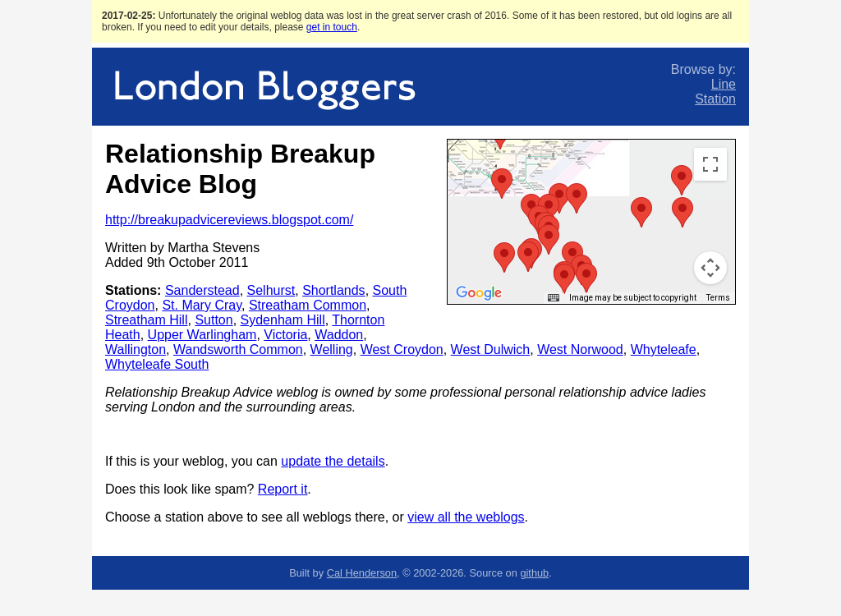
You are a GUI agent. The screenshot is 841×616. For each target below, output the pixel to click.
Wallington (136, 349)
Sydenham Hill (283, 320)
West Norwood (580, 349)
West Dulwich (491, 349)
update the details (333, 461)
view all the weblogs (466, 517)
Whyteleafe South (157, 364)
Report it (283, 489)
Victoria (285, 335)
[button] (549, 239)
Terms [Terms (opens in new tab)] (718, 298)
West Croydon (402, 349)
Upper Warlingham (202, 335)
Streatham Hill (146, 320)
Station (715, 99)
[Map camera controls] (710, 268)
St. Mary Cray (202, 305)
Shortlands (334, 290)
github (534, 573)
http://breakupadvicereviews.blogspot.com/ (229, 220)
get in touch (332, 27)
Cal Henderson (362, 573)
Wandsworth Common (238, 349)
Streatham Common (308, 305)
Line (724, 84)
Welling (332, 349)
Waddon (339, 335)
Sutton (214, 320)
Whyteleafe (664, 349)
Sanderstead (202, 290)
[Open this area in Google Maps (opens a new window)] (479, 293)
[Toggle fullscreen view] (710, 164)
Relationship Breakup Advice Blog (240, 169)
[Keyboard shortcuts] (554, 298)
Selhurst (271, 290)
